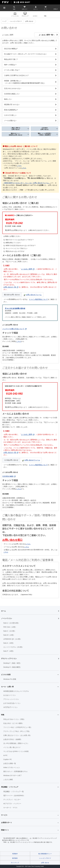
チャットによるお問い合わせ (15, 308)
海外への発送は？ (10, 65)
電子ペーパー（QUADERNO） (14, 796)
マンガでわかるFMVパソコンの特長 (16, 751)
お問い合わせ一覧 (11, 287)
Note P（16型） (9, 651)
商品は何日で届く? (11, 59)
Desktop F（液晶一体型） (12, 663)
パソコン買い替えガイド (12, 747)
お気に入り (25, 9)
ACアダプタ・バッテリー (12, 804)
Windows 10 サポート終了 (13, 775)
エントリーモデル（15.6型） (13, 647)
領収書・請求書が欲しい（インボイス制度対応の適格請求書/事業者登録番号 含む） (25, 82)
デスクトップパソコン (9, 659)
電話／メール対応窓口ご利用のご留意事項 (44, 134)
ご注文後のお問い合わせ (44, 129)
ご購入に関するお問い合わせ (16, 129)
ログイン (36, 9)
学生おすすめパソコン (14, 719)
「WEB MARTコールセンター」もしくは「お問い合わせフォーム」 (27, 183)
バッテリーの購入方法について (14, 329)
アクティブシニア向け (17, 731)
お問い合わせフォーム (33, 295)
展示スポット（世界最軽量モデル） (16, 771)
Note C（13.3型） (10, 631)
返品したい (8, 99)
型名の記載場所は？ (11, 110)
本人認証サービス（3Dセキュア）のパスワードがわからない (25, 54)
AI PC (5, 755)
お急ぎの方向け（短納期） (13, 739)
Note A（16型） (9, 643)
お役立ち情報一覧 (10, 763)
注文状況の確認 (9, 476)
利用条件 (15, 854)
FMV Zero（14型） (10, 627)
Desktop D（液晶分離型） (12, 667)
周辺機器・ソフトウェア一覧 (14, 792)
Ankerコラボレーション (12, 767)
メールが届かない (10, 121)
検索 (14, 9)
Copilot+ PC (8, 759)
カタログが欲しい (10, 115)
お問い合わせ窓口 (12, 540)
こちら (19, 166)
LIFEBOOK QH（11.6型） (13, 639)
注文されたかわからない (13, 88)
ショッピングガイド (45, 858)
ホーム (3, 611)
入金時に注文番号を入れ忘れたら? (16, 75)
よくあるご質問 (28, 269)
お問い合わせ (45, 863)
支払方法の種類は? (11, 49)
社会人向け (14, 723)
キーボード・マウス (10, 808)
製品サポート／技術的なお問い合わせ (16, 134)
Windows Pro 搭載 (10, 679)
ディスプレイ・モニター (12, 800)
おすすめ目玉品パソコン (12, 703)
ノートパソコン (15, 16)
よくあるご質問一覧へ (47, 35)
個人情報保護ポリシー (45, 854)
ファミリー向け (18, 727)
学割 (45, 16)
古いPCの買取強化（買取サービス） (16, 743)
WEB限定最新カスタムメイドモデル (16, 691)
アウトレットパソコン (11, 699)
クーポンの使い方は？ (12, 70)
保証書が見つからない (12, 104)
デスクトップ (25, 16)
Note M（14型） (9, 635)
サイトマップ (15, 863)
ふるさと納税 (8, 779)
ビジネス (35, 16)
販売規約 (15, 858)
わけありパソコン (10, 695)
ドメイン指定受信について (38, 299)
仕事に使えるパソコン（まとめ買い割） (17, 735)
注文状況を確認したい (12, 94)
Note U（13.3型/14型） (12, 623)
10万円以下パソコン (11, 707)
